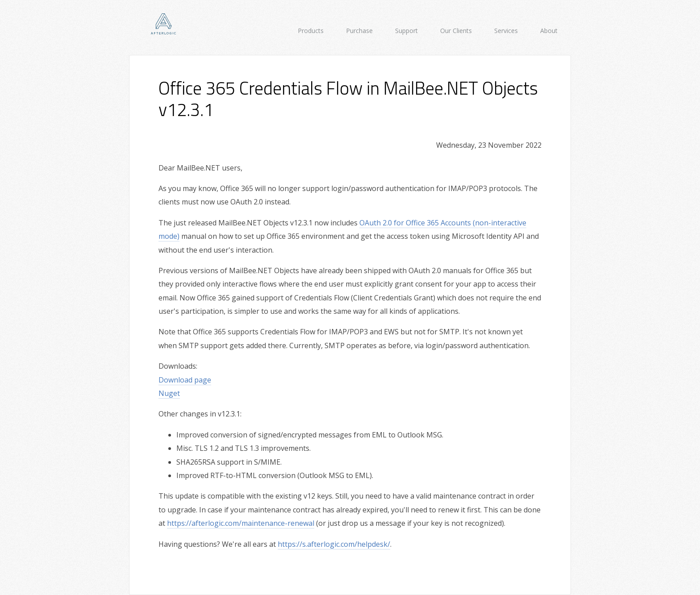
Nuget (169, 393)
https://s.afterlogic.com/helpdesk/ (334, 544)
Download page (185, 380)
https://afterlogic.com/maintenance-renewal (241, 523)
